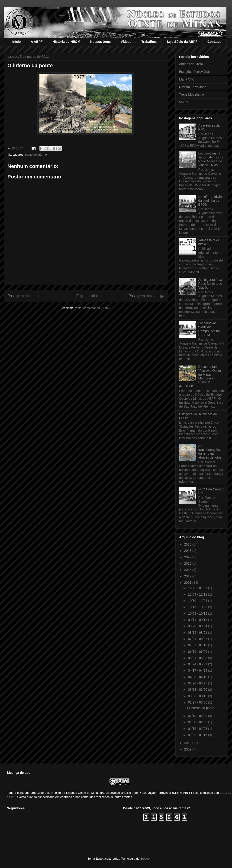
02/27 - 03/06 (198, 702)
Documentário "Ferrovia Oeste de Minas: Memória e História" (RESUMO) (200, 376)
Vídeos (126, 42)
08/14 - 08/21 (198, 633)
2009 (188, 749)
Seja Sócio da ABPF (182, 42)
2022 (188, 557)
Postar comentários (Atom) (92, 308)
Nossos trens (101, 42)
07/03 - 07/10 (198, 645)
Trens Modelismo (192, 94)
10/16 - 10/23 (198, 607)
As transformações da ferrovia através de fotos (210, 452)
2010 (188, 743)
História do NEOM (66, 42)
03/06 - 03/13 (198, 696)
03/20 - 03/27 (198, 683)
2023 (188, 551)
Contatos (214, 42)
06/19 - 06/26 (198, 652)
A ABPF (37, 42)
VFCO (184, 102)
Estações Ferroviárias (195, 72)
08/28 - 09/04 (198, 626)
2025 (188, 544)
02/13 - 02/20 (198, 716)
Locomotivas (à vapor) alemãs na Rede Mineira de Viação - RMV (211, 159)
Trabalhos (149, 42)
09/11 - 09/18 (198, 620)
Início (17, 42)
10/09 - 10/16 (198, 613)
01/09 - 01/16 (198, 735)
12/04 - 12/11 (198, 594)
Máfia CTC (187, 79)
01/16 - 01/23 (198, 729)
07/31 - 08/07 (198, 639)
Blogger (145, 859)
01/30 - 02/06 (198, 722)
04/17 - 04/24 (198, 670)
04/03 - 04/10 (198, 677)
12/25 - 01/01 (198, 588)
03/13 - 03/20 (198, 690)
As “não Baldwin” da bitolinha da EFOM (211, 201)
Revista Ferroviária (193, 87)
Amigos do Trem (191, 64)
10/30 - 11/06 (198, 601)
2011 (188, 583)
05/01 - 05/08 (198, 658)
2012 (188, 576)
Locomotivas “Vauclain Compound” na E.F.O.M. (209, 329)
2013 (188, 570)
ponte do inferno (36, 155)
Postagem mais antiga (146, 296)
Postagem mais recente (26, 296)
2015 (188, 563)
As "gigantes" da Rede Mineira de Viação (210, 284)
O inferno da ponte (201, 708)
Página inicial (87, 296)
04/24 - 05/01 (198, 664)
